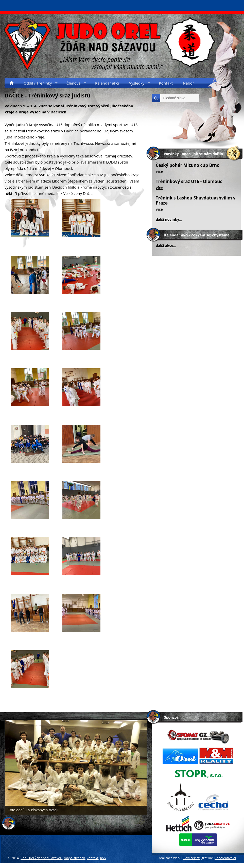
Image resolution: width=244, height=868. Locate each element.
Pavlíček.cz (191, 858)
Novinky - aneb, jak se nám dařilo (194, 154)
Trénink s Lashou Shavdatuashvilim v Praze (196, 200)
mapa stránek (74, 858)
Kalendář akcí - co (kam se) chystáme (197, 235)
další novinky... (169, 219)
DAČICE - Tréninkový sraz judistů (47, 95)
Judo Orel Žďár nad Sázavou (41, 858)
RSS (103, 858)
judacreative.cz (225, 858)
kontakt (93, 858)
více (159, 171)
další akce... (166, 245)
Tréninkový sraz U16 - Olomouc (189, 181)
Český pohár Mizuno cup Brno (188, 165)
